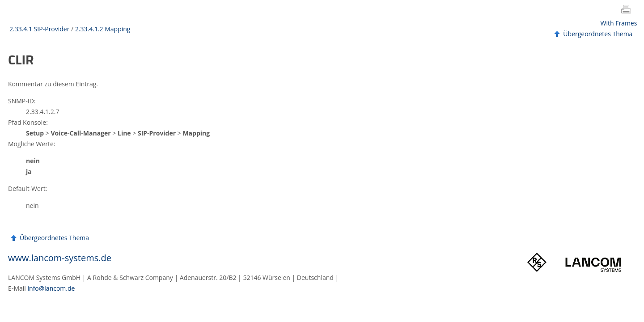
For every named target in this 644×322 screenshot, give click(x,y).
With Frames (619, 23)
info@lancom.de (51, 288)
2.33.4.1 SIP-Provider (39, 29)
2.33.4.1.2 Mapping (103, 29)
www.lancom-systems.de (60, 258)
